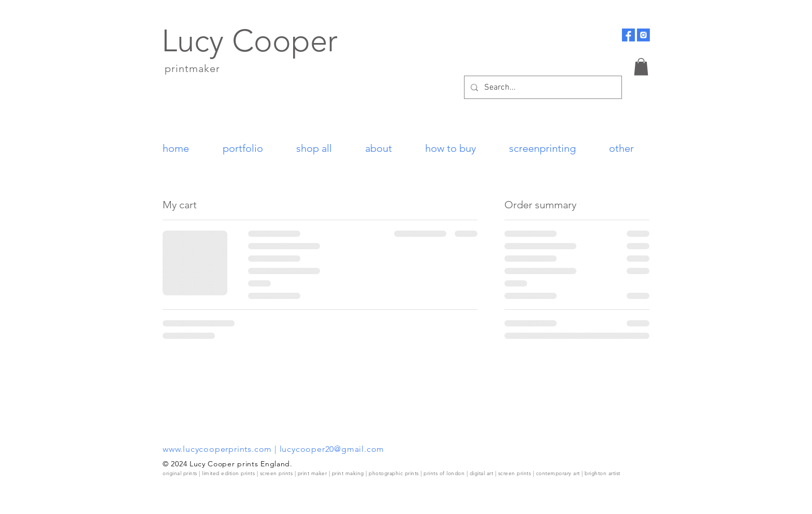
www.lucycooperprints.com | (221, 449)
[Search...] (542, 87)
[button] (641, 67)
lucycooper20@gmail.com (332, 449)
